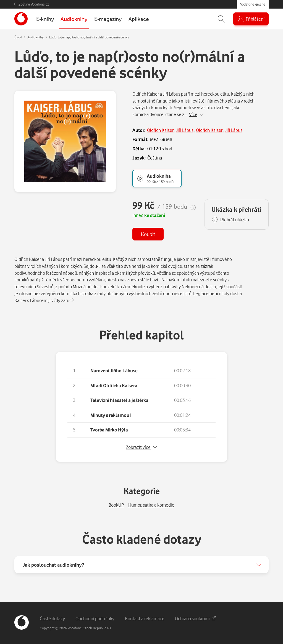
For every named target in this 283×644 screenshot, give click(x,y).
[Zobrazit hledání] (221, 19)
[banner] (21, 19)
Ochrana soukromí (195, 618)
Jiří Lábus (185, 130)
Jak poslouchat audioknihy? (53, 565)
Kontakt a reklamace (145, 618)
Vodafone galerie (253, 4)
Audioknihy (36, 37)
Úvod (18, 37)
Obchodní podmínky (95, 618)
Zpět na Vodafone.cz (34, 4)
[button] (230, 220)
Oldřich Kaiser (160, 130)
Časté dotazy (52, 618)
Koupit (148, 234)
